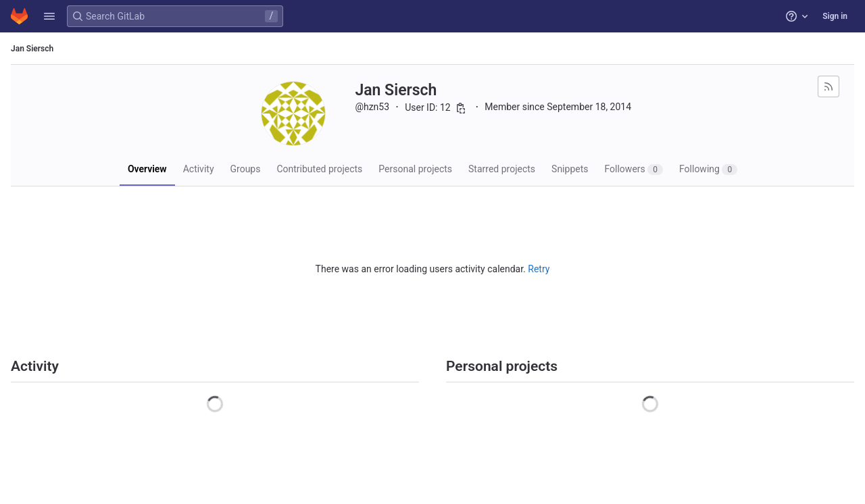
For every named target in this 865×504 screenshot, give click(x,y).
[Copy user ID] (461, 108)
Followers (634, 169)
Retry (539, 269)
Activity (199, 169)
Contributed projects (319, 169)
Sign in (835, 16)
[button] (49, 16)
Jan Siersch (32, 49)
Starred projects (502, 169)
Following (708, 169)
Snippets (570, 169)
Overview (147, 169)
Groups (246, 169)
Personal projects (415, 169)
